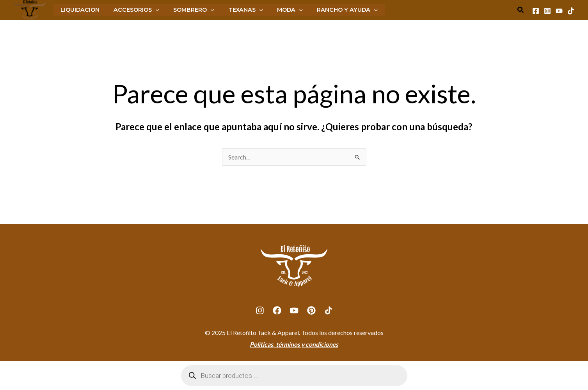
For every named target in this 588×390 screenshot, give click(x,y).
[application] (151, 10)
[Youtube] (559, 11)
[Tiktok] (571, 11)
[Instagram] (547, 11)
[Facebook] (536, 11)
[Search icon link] (521, 11)
